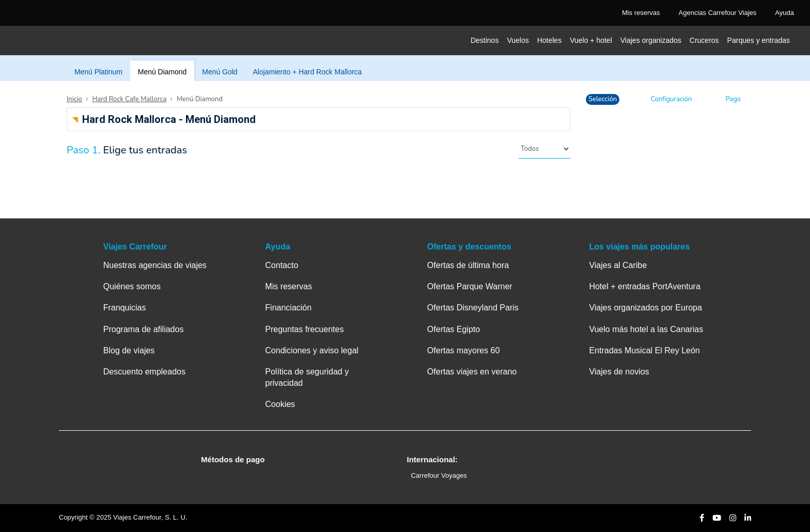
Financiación (288, 308)
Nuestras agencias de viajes (155, 265)
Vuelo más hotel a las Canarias (646, 329)
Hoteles (549, 40)
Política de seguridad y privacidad (307, 377)
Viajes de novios (619, 372)
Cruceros (704, 40)
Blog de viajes (129, 350)
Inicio (74, 99)
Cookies (280, 404)
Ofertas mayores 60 (464, 350)
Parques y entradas (759, 40)
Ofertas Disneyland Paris (473, 308)
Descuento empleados (144, 372)
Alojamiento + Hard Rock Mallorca (307, 72)
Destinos (485, 40)
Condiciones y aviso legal (312, 350)
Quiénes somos (132, 286)
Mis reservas (289, 286)
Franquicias (125, 308)
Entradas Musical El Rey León (644, 350)
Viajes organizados (651, 40)
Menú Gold (220, 72)
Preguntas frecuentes (304, 329)
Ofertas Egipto (454, 329)
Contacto (282, 265)
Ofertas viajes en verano (472, 372)
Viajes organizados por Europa (645, 308)
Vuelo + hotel (591, 40)
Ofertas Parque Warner (470, 286)
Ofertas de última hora (468, 265)
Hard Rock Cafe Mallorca (129, 99)
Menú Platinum (98, 72)
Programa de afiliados (144, 329)
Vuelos (518, 40)
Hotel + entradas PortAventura (644, 286)
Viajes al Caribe (618, 265)
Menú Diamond (162, 72)
